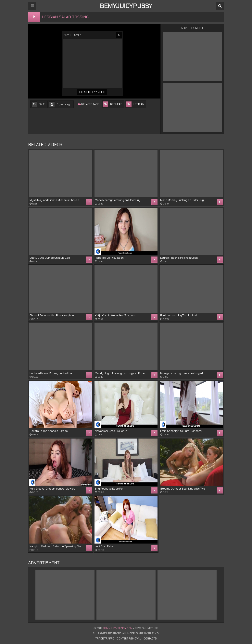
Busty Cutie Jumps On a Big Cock (50, 258)
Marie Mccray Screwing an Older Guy (118, 200)
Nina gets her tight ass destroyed (182, 373)
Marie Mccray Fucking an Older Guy (182, 200)
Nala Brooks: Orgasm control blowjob (52, 489)
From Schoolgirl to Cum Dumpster (181, 431)
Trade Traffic (105, 638)
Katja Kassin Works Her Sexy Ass (115, 315)
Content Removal (129, 638)
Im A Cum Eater (104, 546)
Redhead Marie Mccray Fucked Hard (52, 373)
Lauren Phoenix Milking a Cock (179, 258)
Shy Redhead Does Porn (110, 489)
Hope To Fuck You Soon (109, 258)
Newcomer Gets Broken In (111, 431)
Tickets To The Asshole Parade (49, 431)
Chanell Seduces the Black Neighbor (52, 315)
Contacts (150, 638)
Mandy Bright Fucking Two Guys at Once (120, 373)
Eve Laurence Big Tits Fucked (178, 315)
